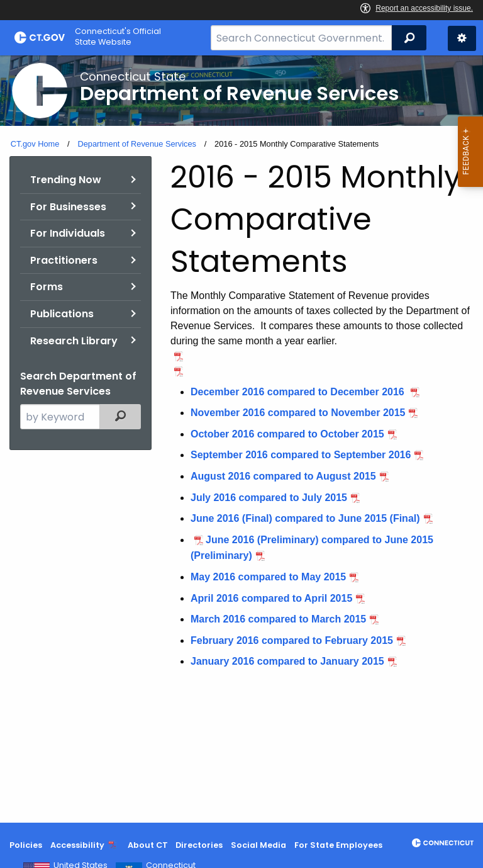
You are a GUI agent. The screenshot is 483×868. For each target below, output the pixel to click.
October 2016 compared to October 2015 (287, 434)
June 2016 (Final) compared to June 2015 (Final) (305, 518)
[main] (241, 439)
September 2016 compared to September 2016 (301, 455)
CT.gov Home (35, 144)
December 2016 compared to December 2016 (299, 392)
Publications (62, 314)
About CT (148, 845)
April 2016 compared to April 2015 (271, 598)
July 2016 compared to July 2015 (269, 498)
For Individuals (68, 233)
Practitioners (64, 260)
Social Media (258, 845)
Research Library (74, 341)
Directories (199, 845)
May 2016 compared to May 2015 (268, 577)
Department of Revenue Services (137, 144)
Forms (47, 287)
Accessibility (77, 845)
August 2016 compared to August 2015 (283, 476)
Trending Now (66, 180)
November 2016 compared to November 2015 (298, 413)
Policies (26, 845)
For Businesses (68, 207)
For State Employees (338, 845)
